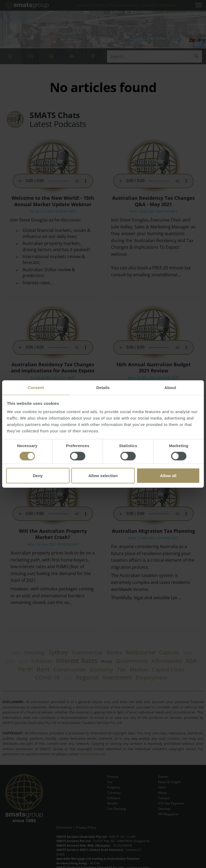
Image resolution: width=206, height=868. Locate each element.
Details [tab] (103, 388)
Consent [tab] (36, 388)
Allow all (168, 476)
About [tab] (170, 388)
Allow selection (103, 476)
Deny (38, 476)
